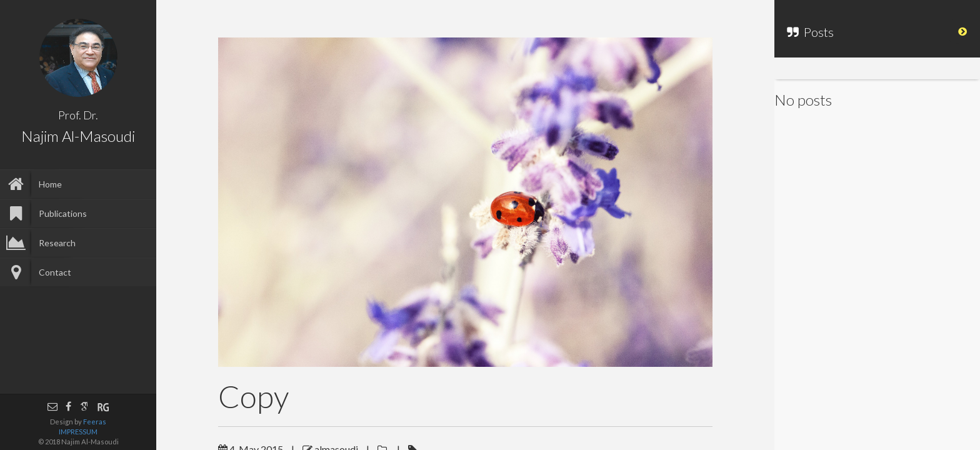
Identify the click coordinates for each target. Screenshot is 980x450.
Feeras (95, 422)
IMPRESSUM (78, 432)
